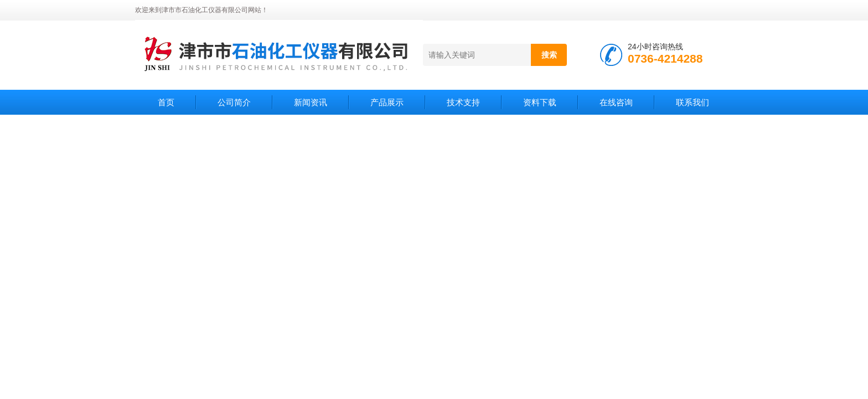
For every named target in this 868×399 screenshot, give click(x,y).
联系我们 (693, 102)
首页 (166, 102)
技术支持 (463, 102)
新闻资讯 (311, 102)
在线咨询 (616, 102)
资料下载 (540, 102)
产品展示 (387, 102)
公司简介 (234, 102)
